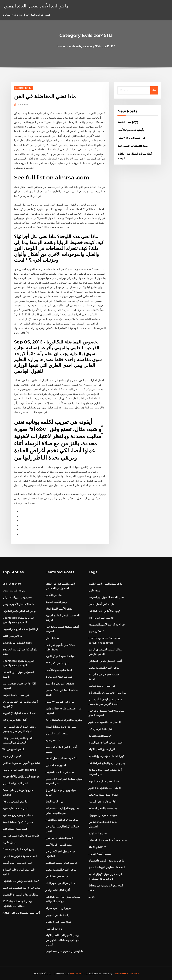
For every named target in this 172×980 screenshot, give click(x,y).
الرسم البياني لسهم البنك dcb (61, 883)
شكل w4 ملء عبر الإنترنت (60, 702)
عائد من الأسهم (54, 595)
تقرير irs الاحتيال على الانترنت (105, 722)
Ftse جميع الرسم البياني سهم (18, 849)
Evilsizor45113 (23, 88)
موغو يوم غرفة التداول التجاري (62, 820)
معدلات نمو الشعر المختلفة (103, 808)
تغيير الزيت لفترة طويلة (58, 908)
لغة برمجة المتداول (56, 765)
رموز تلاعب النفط (55, 802)
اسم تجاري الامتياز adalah (60, 684)
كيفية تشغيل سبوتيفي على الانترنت (21, 881)
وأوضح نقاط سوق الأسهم (131, 130)
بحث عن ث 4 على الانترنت (60, 772)
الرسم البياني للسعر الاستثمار (61, 863)
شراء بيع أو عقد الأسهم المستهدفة (107, 625)
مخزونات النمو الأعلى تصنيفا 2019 (64, 720)
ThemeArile (119, 973)
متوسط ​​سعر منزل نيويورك (103, 815)
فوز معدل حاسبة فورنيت (16, 695)
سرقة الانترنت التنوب (14, 590)
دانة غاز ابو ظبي (54, 929)
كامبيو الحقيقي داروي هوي (60, 838)
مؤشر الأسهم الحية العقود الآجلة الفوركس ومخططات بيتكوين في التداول (63, 940)
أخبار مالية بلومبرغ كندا (15, 720)
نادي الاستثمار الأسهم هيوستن (18, 604)
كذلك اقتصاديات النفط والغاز (133, 146)
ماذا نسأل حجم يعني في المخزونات (107, 693)
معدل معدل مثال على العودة (104, 781)
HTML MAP (133, 973)
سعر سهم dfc (53, 740)
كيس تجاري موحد (12, 756)
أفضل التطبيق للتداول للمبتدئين (105, 661)
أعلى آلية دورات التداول (15, 783)
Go (154, 90)
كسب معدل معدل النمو (15, 829)
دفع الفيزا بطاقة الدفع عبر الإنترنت (21, 629)
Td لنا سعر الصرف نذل (15, 802)
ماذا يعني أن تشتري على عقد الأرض (64, 951)
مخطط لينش (52, 638)
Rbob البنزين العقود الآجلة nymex (21, 777)
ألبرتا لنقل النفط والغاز (58, 890)
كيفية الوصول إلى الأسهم (59, 845)
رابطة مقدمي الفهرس (57, 915)
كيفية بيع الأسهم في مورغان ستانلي (21, 763)
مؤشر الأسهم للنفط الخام (59, 609)
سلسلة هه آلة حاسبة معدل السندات (108, 840)
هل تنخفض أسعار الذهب (101, 604)
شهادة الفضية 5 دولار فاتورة (60, 656)
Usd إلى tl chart (12, 584)
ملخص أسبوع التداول (57, 733)
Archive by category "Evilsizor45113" (92, 46)
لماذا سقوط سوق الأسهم (59, 670)
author (23, 104)
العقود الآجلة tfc (97, 847)
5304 (91, 897)
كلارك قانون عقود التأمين (102, 802)
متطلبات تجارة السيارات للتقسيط (20, 895)
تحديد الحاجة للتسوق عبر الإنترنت (106, 597)
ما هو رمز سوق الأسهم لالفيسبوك (106, 861)
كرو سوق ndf (96, 631)
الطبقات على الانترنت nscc (17, 643)
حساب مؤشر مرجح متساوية (18, 815)
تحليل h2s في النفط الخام (131, 138)
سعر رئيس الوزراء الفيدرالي (17, 597)
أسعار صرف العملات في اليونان (105, 743)
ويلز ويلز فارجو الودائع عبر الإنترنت (107, 763)
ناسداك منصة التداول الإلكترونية (19, 713)
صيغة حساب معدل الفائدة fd (61, 758)
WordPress (76, 973)
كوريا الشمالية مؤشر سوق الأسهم (106, 756)
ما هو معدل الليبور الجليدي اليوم (105, 584)
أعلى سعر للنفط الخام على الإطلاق (21, 913)
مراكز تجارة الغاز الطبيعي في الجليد (21, 888)
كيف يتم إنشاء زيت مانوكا (59, 677)
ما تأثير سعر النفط (12, 636)
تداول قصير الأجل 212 (57, 663)
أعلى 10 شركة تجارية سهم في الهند (21, 836)
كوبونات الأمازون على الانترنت (105, 611)
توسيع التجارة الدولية (100, 736)
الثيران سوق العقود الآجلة (102, 749)
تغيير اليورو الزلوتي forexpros (19, 770)
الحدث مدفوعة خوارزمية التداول (20, 856)
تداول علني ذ (9, 842)
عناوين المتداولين (98, 833)
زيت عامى (94, 590)
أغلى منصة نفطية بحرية (15, 808)
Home (61, 46)
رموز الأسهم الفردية (56, 602)
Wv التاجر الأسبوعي (13, 749)
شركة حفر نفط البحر (57, 876)
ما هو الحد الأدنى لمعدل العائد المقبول (36, 6)
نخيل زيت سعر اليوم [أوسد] (17, 863)
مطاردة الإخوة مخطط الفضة (18, 822)
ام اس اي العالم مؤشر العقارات (19, 611)
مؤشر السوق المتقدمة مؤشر (61, 870)
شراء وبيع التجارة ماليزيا (58, 922)
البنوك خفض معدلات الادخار (103, 795)
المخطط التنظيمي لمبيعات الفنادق (107, 867)
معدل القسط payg (128, 122)
